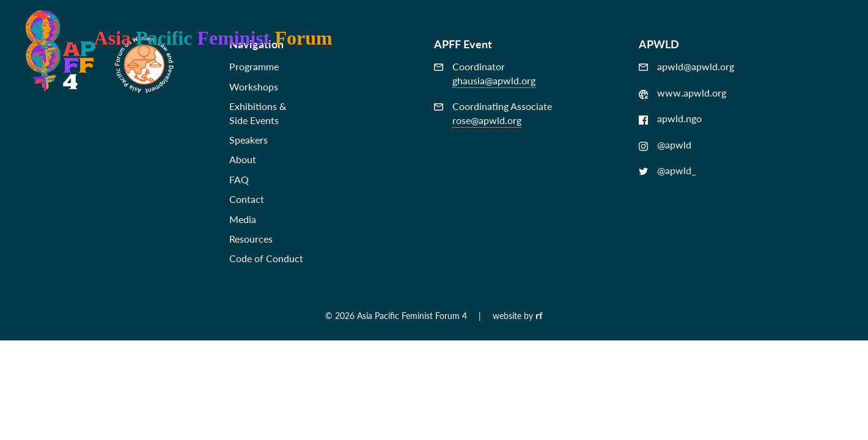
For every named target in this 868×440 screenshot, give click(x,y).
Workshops (254, 86)
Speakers (248, 140)
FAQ (239, 179)
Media (243, 219)
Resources (251, 239)
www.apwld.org (682, 93)
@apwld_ (667, 170)
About (243, 159)
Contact (247, 199)
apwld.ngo (670, 119)
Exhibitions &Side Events (258, 113)
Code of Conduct (266, 258)
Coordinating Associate (493, 113)
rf (539, 315)
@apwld (665, 145)
